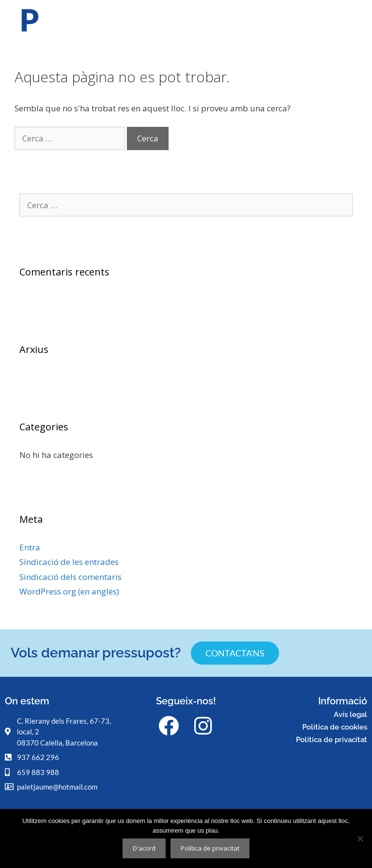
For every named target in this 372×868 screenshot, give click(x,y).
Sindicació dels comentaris (70, 577)
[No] (360, 838)
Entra (30, 547)
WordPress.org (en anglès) (69, 591)
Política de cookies (335, 727)
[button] (359, 22)
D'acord (144, 848)
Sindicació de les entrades (69, 562)
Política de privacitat (332, 740)
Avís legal (350, 715)
